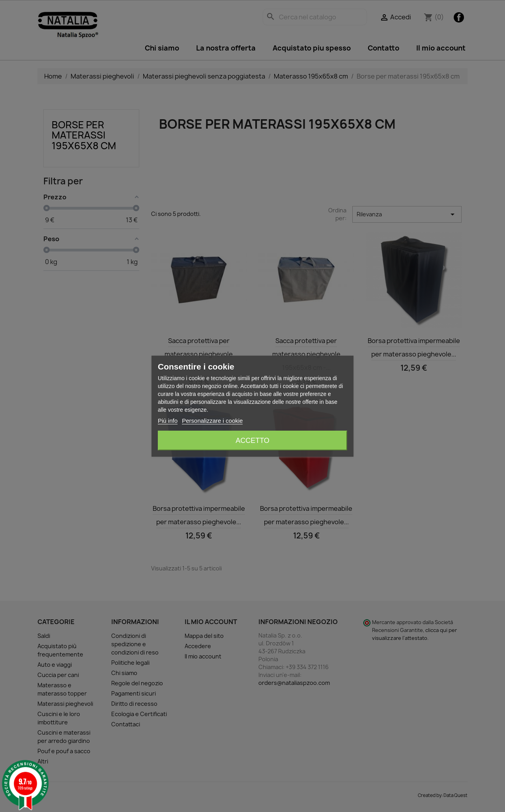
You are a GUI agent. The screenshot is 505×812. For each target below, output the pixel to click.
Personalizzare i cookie (212, 421)
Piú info (168, 421)
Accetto (252, 441)
